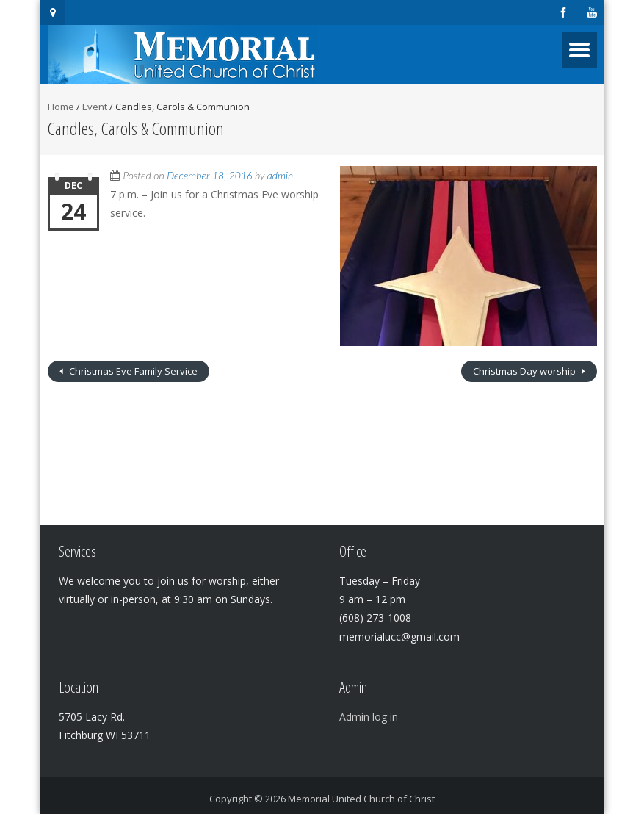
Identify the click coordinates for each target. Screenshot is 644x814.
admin (280, 175)
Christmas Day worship (525, 371)
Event (95, 107)
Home (61, 107)
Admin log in (369, 717)
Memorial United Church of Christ (361, 799)
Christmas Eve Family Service (132, 371)
